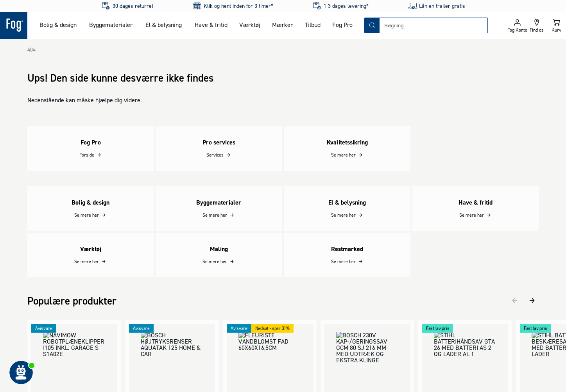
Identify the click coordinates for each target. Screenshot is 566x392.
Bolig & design (58, 25)
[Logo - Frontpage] (14, 25)
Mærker (282, 25)
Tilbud (313, 25)
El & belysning (164, 25)
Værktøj (250, 25)
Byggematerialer (111, 25)
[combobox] (433, 25)
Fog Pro (342, 25)
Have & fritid (211, 25)
